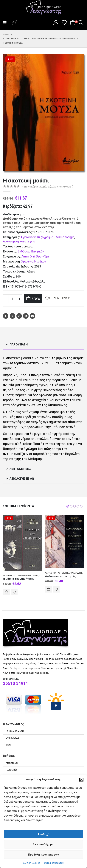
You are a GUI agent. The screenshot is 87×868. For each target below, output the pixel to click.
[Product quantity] (13, 299)
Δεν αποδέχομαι (44, 844)
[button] (81, 780)
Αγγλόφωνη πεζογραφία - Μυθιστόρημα (48, 237)
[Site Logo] (43, 8)
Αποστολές (12, 763)
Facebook (6, 316)
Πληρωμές (11, 770)
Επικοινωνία (12, 738)
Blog (8, 745)
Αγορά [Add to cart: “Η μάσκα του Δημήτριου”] (6, 592)
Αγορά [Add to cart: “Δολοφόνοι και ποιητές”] (48, 589)
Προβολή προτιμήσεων (43, 855)
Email (32, 316)
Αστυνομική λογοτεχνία (19, 241)
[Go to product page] (22, 543)
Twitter (12, 316)
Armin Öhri (28, 256)
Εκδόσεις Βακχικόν (31, 251)
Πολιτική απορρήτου (53, 863)
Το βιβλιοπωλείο (15, 731)
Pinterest (26, 316)
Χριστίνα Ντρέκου (34, 261)
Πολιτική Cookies (31, 863)
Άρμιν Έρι (43, 256)
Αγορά (36, 299)
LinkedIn (19, 316)
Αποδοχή (43, 834)
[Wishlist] (64, 23)
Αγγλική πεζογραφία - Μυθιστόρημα (21, 576)
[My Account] (56, 23)
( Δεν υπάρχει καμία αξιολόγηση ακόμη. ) (48, 187)
